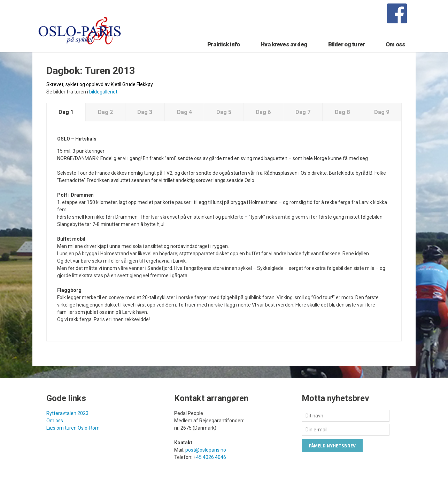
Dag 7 (303, 112)
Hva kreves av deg (284, 44)
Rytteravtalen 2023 (67, 413)
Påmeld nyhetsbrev (332, 446)
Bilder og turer (346, 44)
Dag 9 (382, 112)
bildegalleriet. (104, 92)
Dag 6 (263, 112)
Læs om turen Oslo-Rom (73, 428)
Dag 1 (66, 112)
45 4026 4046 (211, 457)
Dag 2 (105, 112)
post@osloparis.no (206, 450)
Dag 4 (184, 112)
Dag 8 (342, 112)
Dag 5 (224, 112)
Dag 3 (145, 112)
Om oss (395, 44)
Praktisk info (223, 44)
